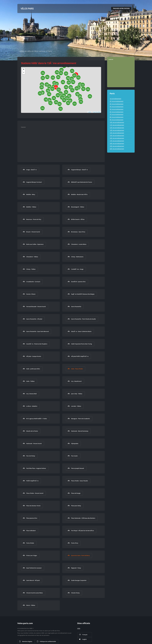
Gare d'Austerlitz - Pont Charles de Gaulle (83, 319)
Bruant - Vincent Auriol (33, 232)
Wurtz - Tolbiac (31, 605)
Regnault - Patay (76, 568)
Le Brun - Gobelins (32, 406)
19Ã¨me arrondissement (117, 146)
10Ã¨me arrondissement (117, 122)
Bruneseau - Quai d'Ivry (78, 232)
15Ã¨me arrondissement (117, 136)
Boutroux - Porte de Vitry (34, 219)
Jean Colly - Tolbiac (77, 394)
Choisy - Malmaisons (77, 257)
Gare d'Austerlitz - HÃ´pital (34, 319)
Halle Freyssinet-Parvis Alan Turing (82, 344)
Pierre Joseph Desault (78, 468)
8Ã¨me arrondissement (116, 117)
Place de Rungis (76, 493)
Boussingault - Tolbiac (78, 207)
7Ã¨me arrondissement (116, 114)
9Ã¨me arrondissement (116, 120)
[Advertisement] (59, 143)
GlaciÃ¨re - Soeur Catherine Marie (81, 331)
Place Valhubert (31, 531)
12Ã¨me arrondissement (117, 128)
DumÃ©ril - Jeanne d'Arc (78, 282)
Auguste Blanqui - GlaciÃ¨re (79, 170)
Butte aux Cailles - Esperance (35, 244)
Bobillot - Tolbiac (31, 207)
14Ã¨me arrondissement (117, 133)
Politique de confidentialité (48, 641)
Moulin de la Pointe (32, 431)
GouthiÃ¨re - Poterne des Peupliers (37, 344)
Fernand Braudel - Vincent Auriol (36, 307)
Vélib (79, 628)
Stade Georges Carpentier (79, 580)
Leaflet (89, 112)
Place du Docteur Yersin (33, 506)
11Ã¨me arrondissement (117, 125)
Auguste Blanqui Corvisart (34, 182)
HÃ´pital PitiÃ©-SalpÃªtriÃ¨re (80, 356)
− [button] (24, 73)
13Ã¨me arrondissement (117, 130)
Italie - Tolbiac (30, 381)
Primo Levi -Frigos (32, 555)
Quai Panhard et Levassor (34, 568)
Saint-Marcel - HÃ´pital (33, 580)
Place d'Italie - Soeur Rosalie (80, 481)
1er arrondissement (115, 99)
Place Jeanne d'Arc (32, 518)
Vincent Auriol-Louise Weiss (34, 593)
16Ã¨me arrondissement (117, 138)
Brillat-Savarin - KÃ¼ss (78, 219)
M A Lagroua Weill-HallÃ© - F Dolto (37, 419)
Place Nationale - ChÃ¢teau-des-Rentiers (83, 518)
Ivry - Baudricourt (76, 381)
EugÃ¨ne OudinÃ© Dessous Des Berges (83, 294)
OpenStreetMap (97, 112)
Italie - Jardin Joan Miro (33, 369)
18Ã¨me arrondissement (117, 143)
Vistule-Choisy (75, 593)
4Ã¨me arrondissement (116, 107)
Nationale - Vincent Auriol (34, 443)
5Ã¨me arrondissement (116, 109)
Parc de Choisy (31, 456)
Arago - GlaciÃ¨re (31, 170)
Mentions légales (27, 641)
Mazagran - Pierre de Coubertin (80, 419)
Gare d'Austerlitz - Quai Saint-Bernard (38, 331)
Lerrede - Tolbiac (76, 406)
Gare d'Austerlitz (76, 307)
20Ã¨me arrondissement (117, 149)
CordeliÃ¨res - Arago (77, 269)
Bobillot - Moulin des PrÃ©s (79, 194)
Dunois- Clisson (31, 294)
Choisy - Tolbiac (31, 269)
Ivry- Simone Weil (31, 394)
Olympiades (75, 443)
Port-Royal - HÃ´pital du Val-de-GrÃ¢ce (83, 531)
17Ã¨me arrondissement (117, 141)
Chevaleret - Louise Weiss (79, 244)
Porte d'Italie (30, 543)
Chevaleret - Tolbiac (32, 257)
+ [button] (24, 70)
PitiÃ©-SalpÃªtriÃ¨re (32, 481)
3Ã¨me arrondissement (116, 104)
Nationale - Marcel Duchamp (80, 431)
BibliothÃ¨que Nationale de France (82, 182)
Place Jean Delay (76, 506)
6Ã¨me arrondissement (116, 112)
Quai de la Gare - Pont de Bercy (80, 555)
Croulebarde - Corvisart (33, 282)
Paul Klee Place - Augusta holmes (36, 468)
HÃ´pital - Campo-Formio (34, 356)
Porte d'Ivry (75, 543)
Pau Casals (74, 456)
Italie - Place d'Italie (77, 369)
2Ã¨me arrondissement (116, 101)
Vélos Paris (27, 8)
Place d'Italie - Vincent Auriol (35, 493)
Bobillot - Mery (31, 194)
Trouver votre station (121, 8)
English (84, 639)
